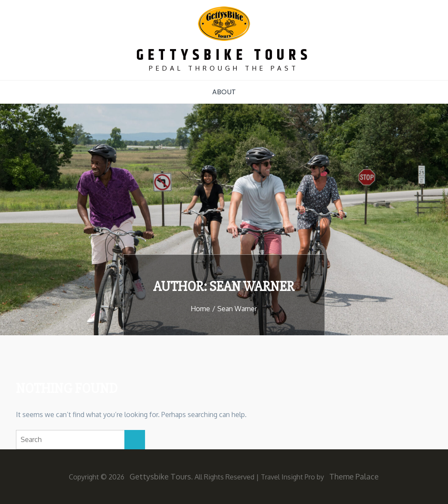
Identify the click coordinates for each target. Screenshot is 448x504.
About (224, 92)
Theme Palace (354, 476)
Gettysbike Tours (224, 55)
